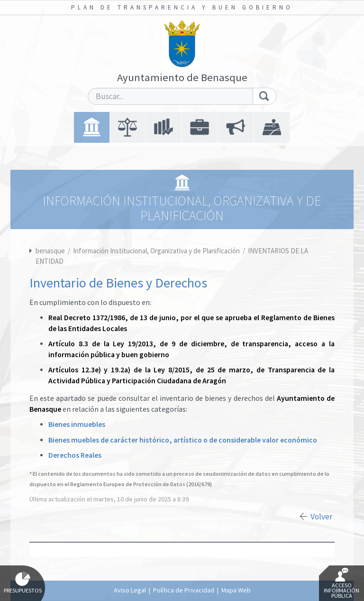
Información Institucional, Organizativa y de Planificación (157, 251)
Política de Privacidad (184, 590)
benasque (50, 251)
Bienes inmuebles (77, 424)
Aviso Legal (130, 590)
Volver (321, 517)
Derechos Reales (75, 455)
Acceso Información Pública (341, 583)
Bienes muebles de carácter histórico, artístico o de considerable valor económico (183, 440)
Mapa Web (236, 590)
